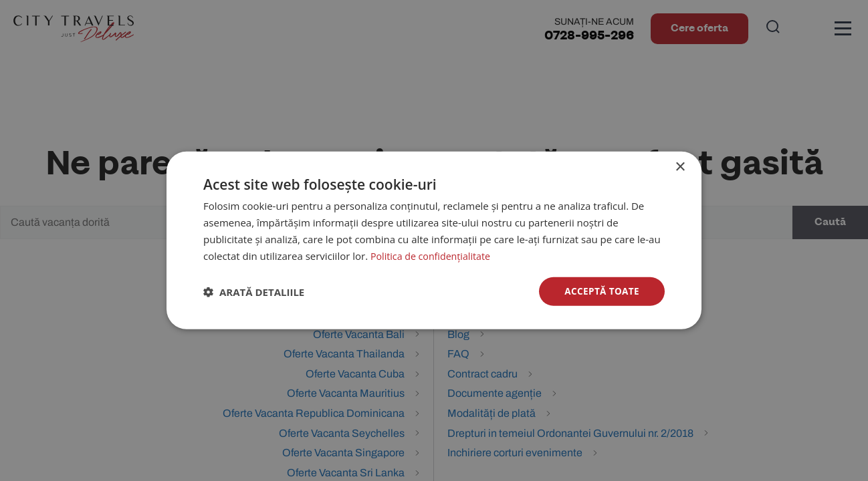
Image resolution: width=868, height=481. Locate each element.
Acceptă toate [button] (601, 291)
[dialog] (434, 240)
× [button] (680, 167)
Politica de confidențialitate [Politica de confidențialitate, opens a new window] (434, 255)
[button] (254, 292)
